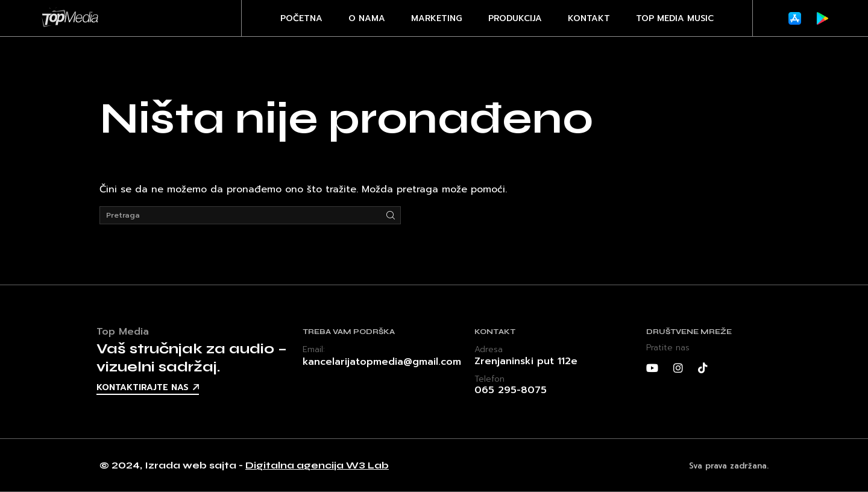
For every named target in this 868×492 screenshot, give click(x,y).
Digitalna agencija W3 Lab (317, 465)
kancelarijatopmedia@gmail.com (382, 362)
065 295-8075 (511, 390)
